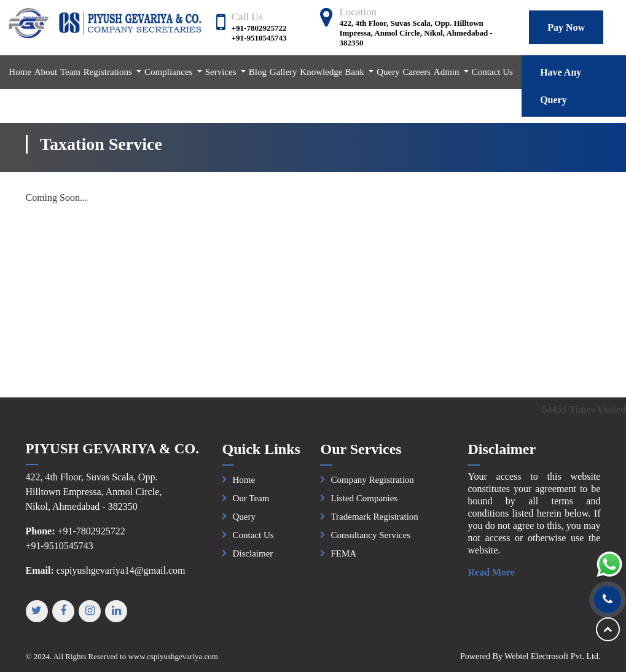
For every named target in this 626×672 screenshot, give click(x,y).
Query (388, 72)
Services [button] (222, 72)
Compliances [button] (170, 72)
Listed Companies (364, 502)
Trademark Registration (374, 521)
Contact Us (492, 72)
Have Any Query (561, 86)
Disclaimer (252, 558)
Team (70, 72)
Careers (417, 72)
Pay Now (566, 27)
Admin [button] (448, 72)
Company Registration (372, 484)
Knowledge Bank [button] (333, 72)
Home (20, 72)
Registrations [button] (109, 72)
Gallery (284, 72)
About (46, 72)
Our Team (251, 502)
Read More (496, 572)
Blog (258, 72)
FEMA (343, 558)
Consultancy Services (370, 539)
